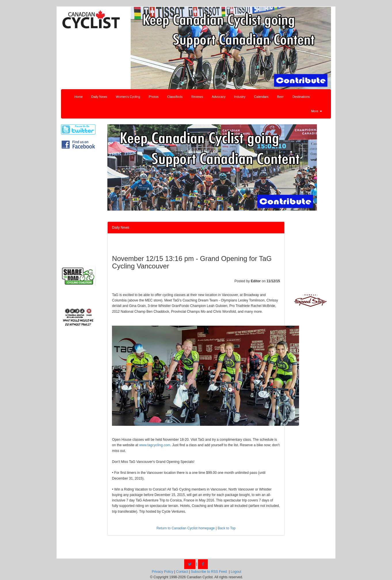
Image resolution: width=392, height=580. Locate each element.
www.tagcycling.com (155, 445)
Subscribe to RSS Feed (209, 572)
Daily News (99, 97)
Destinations (301, 97)
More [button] (317, 111)
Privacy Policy (162, 572)
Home (78, 97)
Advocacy (219, 97)
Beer (280, 97)
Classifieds (175, 97)
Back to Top (227, 528)
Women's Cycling (128, 97)
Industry (240, 97)
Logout (236, 572)
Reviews (197, 97)
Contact (182, 572)
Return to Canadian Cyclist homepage (185, 528)
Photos (154, 97)
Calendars (261, 97)
